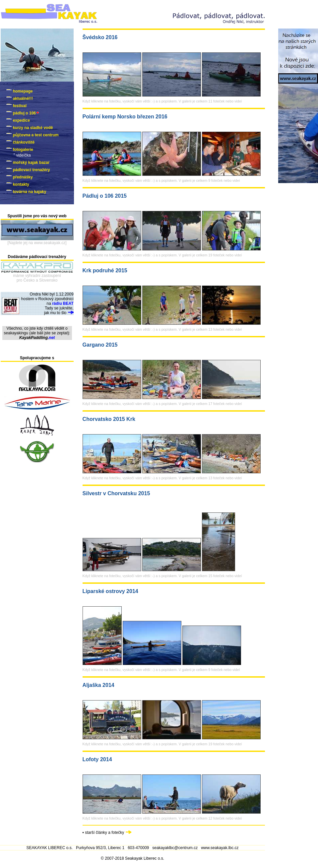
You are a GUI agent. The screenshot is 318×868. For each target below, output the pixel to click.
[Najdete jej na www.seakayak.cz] (37, 243)
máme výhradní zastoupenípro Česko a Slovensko (37, 278)
